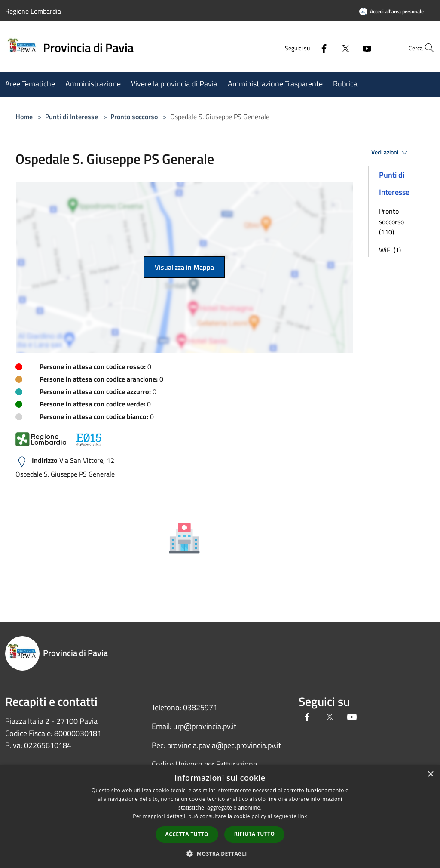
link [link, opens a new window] (303, 816)
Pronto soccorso (134, 117)
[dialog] (220, 817)
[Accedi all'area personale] (391, 11)
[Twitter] (327, 48)
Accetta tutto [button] (187, 834)
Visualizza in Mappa (184, 267)
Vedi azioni (391, 153)
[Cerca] (425, 48)
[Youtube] (348, 48)
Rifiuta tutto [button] (255, 834)
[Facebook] (305, 48)
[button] (220, 853)
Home (24, 117)
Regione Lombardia (33, 11)
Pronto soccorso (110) (391, 222)
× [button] (430, 774)
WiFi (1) (390, 250)
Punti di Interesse (72, 117)
